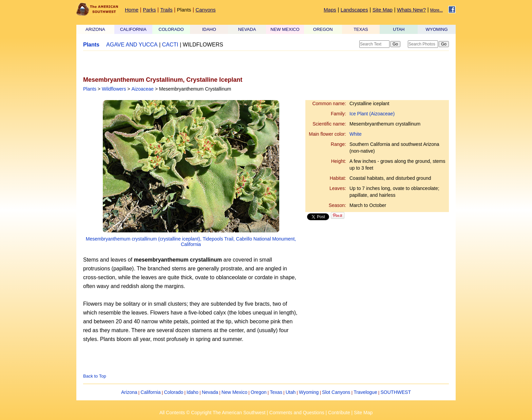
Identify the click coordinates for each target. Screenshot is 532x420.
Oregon (259, 392)
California (150, 392)
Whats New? (411, 10)
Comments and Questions (297, 413)
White (356, 134)
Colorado (174, 392)
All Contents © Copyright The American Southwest (213, 413)
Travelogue (365, 392)
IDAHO (209, 29)
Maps (330, 10)
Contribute (339, 413)
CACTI (170, 45)
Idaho (193, 392)
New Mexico (234, 392)
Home (132, 10)
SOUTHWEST (396, 392)
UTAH (399, 29)
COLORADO (171, 29)
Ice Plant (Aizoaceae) (372, 114)
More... (436, 10)
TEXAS (361, 29)
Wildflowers (114, 89)
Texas (276, 392)
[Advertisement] (163, 63)
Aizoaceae (142, 89)
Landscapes (354, 10)
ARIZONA (95, 29)
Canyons (205, 10)
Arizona (129, 392)
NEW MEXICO (285, 29)
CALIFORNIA (133, 29)
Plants (184, 10)
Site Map (383, 10)
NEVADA (247, 29)
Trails (166, 10)
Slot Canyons (336, 392)
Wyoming (309, 392)
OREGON (323, 29)
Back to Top (95, 376)
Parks (149, 10)
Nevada (210, 392)
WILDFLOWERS (203, 45)
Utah (291, 392)
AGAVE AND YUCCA (132, 45)
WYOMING (437, 29)
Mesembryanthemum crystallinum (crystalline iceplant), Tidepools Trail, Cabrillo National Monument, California (191, 242)
